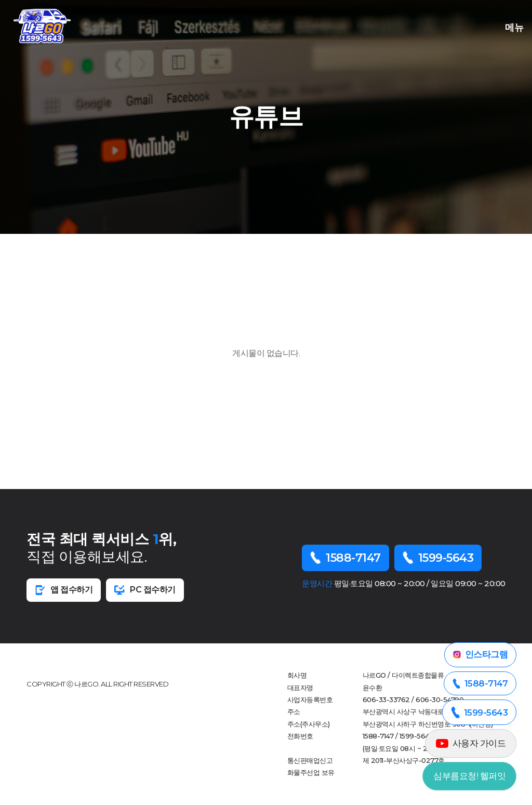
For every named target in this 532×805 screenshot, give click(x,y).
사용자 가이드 (471, 743)
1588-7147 (345, 558)
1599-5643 (438, 558)
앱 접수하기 (64, 590)
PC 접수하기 (145, 590)
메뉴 (512, 26)
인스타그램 (481, 654)
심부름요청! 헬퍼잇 (469, 776)
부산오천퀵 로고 (42, 26)
